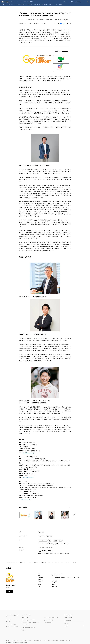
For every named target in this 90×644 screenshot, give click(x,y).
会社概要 (7, 640)
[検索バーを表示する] (88, 2)
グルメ (56, 4)
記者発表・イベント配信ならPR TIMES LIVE (30, 623)
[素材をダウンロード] (67, 23)
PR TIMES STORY (25, 618)
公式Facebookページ (69, 618)
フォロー (9, 591)
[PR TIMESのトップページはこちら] (17, 2)
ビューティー (29, 4)
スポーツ (61, 4)
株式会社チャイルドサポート (26, 563)
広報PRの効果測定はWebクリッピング (29, 628)
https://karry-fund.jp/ (27, 500)
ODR (60, 540)
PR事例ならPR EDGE (48, 623)
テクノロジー (7, 4)
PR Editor (24, 630)
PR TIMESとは (9, 619)
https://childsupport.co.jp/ (29, 453)
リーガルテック (43, 540)
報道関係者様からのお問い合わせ (40, 640)
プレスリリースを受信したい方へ (12, 624)
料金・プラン (8, 622)
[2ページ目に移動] (71, 508)
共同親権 (51, 543)
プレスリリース (15, 563)
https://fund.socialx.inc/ (28, 477)
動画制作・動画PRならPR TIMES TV (28, 620)
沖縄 (57, 543)
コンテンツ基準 (24, 640)
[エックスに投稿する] (58, 23)
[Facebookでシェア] (61, 23)
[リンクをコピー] (70, 23)
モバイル (13, 4)
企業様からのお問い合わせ (53, 640)
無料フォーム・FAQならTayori (50, 620)
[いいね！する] (54, 23)
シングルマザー (64, 543)
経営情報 (41, 532)
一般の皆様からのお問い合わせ (65, 640)
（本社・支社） (49, 547)
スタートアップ (43, 543)
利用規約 (30, 640)
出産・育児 (42, 536)
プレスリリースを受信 (68, 2)
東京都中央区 (41, 547)
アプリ (18, 4)
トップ (8, 563)
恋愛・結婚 (50, 536)
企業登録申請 (78, 2)
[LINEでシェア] (63, 23)
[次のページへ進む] (74, 514)
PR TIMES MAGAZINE (26, 625)
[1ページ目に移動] (70, 508)
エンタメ (23, 4)
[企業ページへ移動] (10, 578)
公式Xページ (67, 623)
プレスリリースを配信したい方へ (12, 627)
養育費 (55, 540)
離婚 (50, 540)
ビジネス (51, 4)
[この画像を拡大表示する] (25, 515)
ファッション (37, 4)
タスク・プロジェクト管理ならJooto (51, 618)
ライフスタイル (44, 4)
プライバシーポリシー (15, 640)
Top (2, 4)
